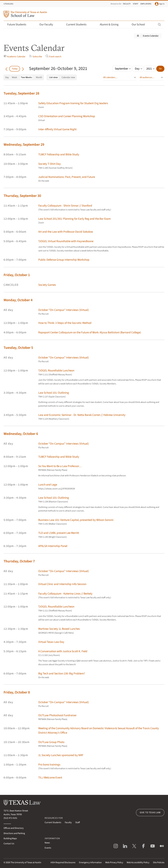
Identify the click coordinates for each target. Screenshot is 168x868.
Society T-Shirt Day (50, 164)
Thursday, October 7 (19, 561)
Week (14, 77)
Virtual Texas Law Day (51, 642)
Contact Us (9, 844)
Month (39, 77)
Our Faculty (48, 24)
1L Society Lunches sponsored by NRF (61, 755)
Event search (53, 56)
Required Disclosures (63, 862)
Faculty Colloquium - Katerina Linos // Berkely (65, 594)
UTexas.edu (8, 4)
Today (15, 69)
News (47, 843)
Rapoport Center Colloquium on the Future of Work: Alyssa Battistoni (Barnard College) (90, 332)
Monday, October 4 (18, 300)
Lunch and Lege (48, 485)
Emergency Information (90, 862)
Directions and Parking (14, 833)
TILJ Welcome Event (50, 778)
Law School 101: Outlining (54, 393)
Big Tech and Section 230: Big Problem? (62, 674)
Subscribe (36, 56)
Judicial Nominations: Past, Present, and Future (67, 177)
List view (53, 77)
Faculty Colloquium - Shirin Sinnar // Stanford (65, 206)
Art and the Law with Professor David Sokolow (66, 232)
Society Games (47, 285)
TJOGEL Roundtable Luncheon (56, 371)
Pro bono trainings (49, 765)
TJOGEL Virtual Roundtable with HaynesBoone (66, 241)
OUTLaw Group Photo (51, 742)
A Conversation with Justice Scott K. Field (63, 651)
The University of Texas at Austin (26, 862)
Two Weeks (26, 77)
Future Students (19, 24)
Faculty (127, 4)
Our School (140, 24)
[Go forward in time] (23, 69)
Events (48, 848)
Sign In (160, 4)
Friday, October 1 (17, 275)
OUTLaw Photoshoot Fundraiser (57, 715)
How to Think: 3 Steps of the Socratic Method (65, 323)
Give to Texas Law (150, 813)
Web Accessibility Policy (138, 862)
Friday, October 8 (17, 692)
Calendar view (68, 77)
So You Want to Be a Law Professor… (60, 466)
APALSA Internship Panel (53, 546)
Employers (146, 4)
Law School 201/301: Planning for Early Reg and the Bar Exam (74, 219)
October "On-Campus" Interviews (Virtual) (63, 310)
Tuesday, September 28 (21, 93)
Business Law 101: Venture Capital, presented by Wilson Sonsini (76, 520)
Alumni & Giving (111, 24)
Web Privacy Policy (114, 862)
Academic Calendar (15, 56)
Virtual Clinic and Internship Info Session (62, 584)
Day (7, 77)
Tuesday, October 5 (18, 348)
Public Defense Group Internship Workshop (64, 260)
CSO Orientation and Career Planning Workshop (67, 116)
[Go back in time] (6, 69)
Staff (136, 4)
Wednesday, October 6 (21, 434)
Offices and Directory (14, 828)
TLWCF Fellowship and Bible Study (59, 154)
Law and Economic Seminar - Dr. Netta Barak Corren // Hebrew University (82, 415)
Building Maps (10, 838)
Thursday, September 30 (22, 196)
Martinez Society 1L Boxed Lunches (59, 629)
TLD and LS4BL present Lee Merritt (59, 533)
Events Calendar (151, 36)
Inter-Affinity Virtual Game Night (57, 129)
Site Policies (159, 862)
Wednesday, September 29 (24, 145)
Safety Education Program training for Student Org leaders (73, 103)
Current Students (78, 24)
